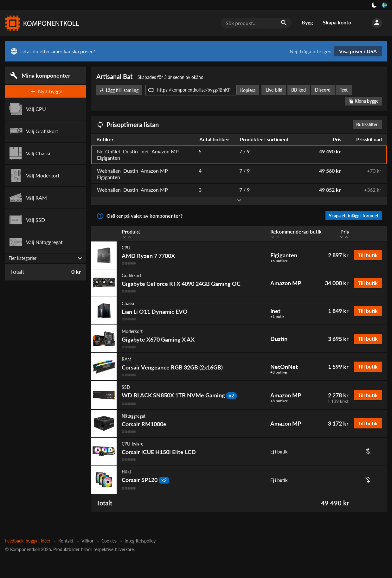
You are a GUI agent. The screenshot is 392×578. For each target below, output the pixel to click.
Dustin (279, 339)
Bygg (307, 22)
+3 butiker (279, 372)
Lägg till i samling (119, 90)
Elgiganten (284, 255)
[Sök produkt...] (256, 23)
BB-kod (299, 90)
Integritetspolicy (140, 541)
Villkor (87, 541)
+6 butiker (279, 261)
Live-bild (274, 90)
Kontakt (66, 541)
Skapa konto (337, 22)
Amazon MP (286, 283)
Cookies (109, 541)
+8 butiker (279, 401)
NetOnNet (284, 367)
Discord (323, 90)
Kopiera (248, 90)
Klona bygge (363, 101)
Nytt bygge (46, 91)
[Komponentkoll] (41, 23)
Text (344, 90)
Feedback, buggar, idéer (28, 541)
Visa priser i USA (358, 51)
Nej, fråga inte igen (311, 51)
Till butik (368, 255)
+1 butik (277, 317)
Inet (275, 311)
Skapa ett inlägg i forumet (354, 216)
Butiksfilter (368, 124)
